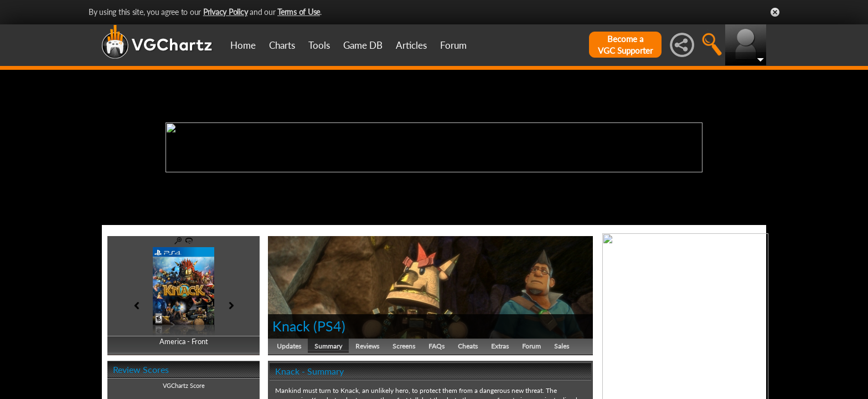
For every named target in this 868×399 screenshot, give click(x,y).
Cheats (468, 346)
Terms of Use (299, 12)
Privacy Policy (226, 12)
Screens (404, 346)
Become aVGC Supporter (625, 45)
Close (775, 12)
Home (243, 45)
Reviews (367, 346)
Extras (500, 346)
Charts (282, 45)
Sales (562, 346)
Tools (319, 45)
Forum (453, 45)
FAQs (436, 346)
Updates (289, 346)
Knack (291, 326)
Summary (328, 346)
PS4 (329, 326)
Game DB (363, 45)
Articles (411, 45)
